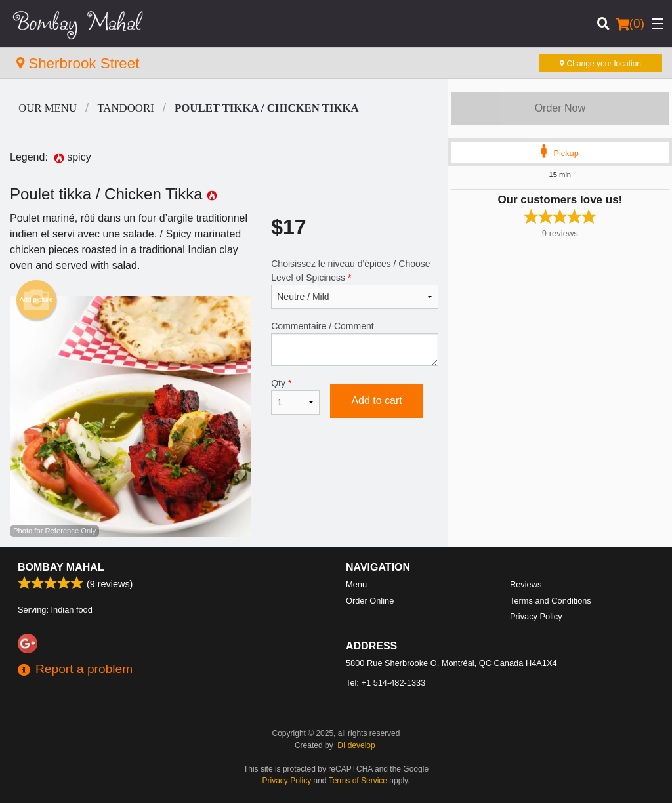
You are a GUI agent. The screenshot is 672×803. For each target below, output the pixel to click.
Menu (356, 584)
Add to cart (376, 401)
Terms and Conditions (551, 601)
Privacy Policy (536, 616)
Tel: (386, 683)
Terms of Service (358, 781)
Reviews (526, 584)
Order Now (560, 108)
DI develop (356, 745)
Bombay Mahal (61, 567)
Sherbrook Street (78, 63)
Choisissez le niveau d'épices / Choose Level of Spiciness (354, 284)
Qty (295, 396)
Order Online (370, 601)
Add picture (36, 300)
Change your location (600, 64)
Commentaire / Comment (354, 343)
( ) (630, 24)
